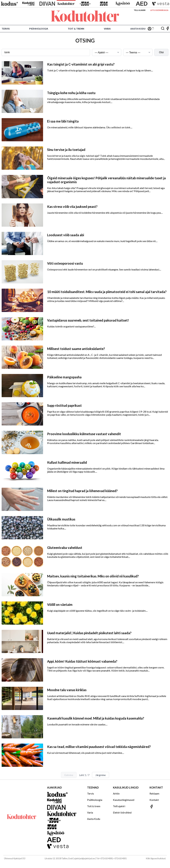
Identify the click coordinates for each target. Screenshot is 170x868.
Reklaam (154, 793)
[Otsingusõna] (46, 52)
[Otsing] (163, 29)
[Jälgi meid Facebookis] (168, 29)
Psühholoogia (39, 29)
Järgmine (101, 775)
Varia (107, 29)
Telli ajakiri (140, 10)
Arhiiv (116, 793)
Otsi (161, 52)
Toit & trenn (76, 29)
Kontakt (154, 800)
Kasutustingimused (124, 800)
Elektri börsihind (122, 812)
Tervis (6, 29)
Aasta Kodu (138, 29)
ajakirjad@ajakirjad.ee (85, 858)
